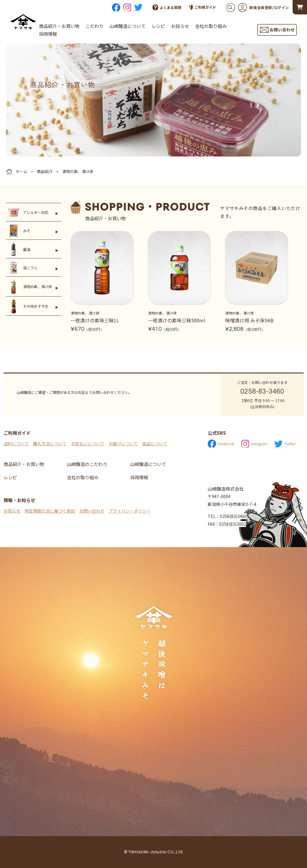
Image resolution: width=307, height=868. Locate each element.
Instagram (254, 444)
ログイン (281, 8)
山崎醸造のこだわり (87, 464)
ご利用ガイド (203, 7)
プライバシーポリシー (130, 511)
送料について (16, 443)
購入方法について (50, 443)
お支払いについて (88, 443)
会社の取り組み (211, 26)
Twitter (285, 444)
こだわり (95, 26)
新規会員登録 (255, 8)
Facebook (221, 444)
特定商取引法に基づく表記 (50, 511)
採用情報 (48, 34)
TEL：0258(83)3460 (227, 516)
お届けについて (123, 443)
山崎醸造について (128, 26)
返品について (155, 443)
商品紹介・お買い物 (59, 26)
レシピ (158, 26)
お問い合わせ (92, 511)
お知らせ (180, 26)
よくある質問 (167, 7)
